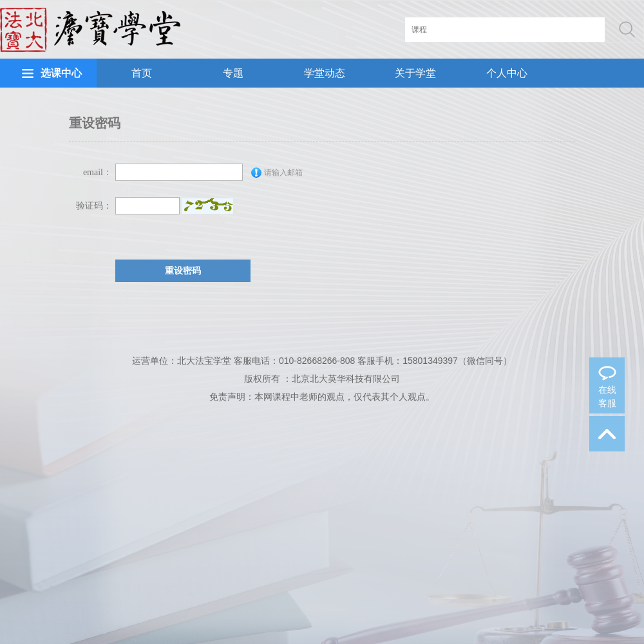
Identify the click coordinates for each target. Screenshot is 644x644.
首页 (142, 73)
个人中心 (507, 73)
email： (98, 172)
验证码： (94, 206)
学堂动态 (325, 73)
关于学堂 (415, 73)
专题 (233, 73)
